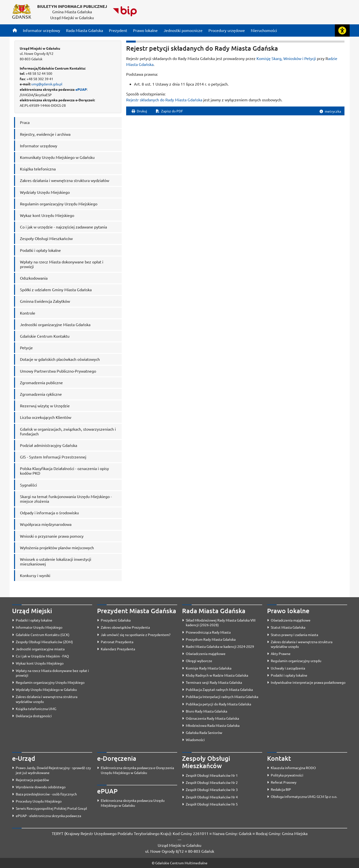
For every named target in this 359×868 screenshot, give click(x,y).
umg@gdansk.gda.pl (47, 84)
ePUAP (81, 89)
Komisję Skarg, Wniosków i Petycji (286, 58)
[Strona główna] (15, 30)
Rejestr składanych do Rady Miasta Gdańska (164, 100)
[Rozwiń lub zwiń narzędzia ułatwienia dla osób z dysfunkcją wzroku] (342, 30)
